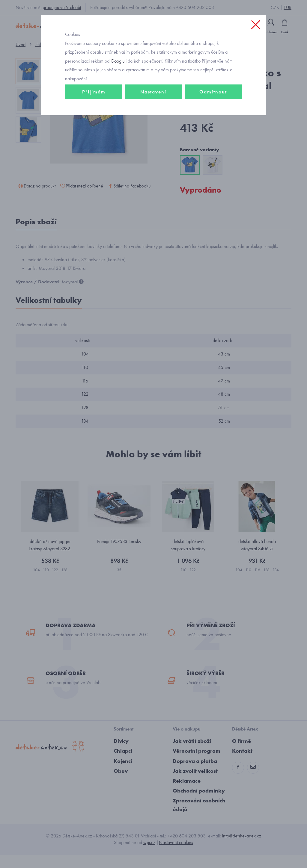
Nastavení (153, 107)
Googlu (118, 76)
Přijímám (94, 107)
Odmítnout (213, 107)
